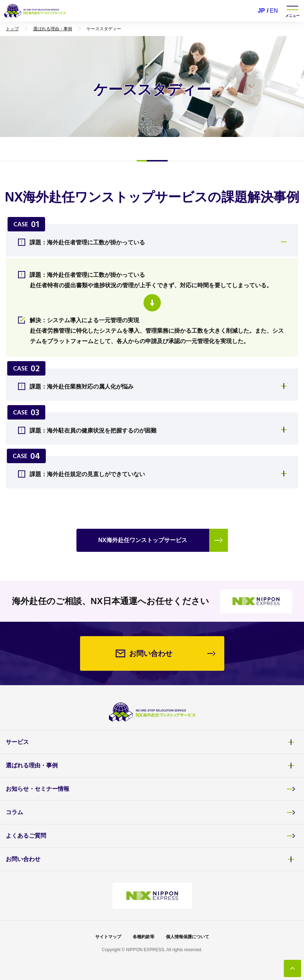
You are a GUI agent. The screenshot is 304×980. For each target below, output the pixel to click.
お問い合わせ (151, 859)
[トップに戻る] (292, 968)
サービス (151, 742)
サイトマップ (108, 937)
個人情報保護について (188, 937)
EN (274, 11)
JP (261, 11)
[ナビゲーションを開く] (292, 11)
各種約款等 (144, 937)
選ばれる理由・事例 (151, 766)
